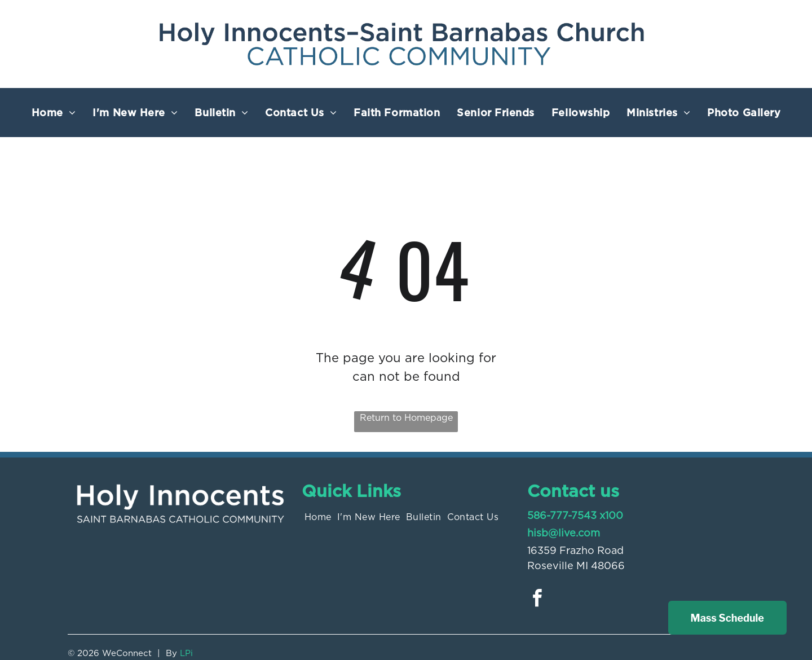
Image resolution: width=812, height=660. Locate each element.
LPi (186, 653)
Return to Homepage (406, 418)
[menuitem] (54, 113)
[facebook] (537, 600)
